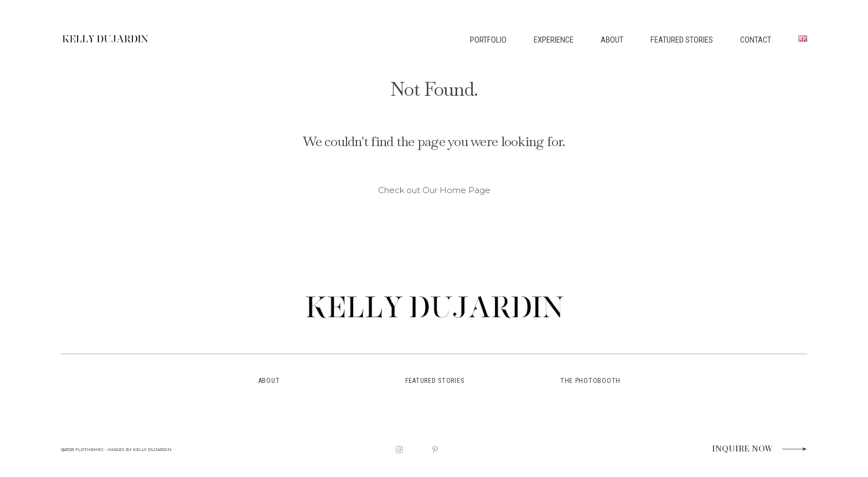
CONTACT (756, 40)
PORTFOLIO (488, 40)
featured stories (435, 381)
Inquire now (742, 449)
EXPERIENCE (554, 40)
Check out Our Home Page (434, 190)
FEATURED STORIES (682, 40)
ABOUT (612, 40)
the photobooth (590, 381)
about (269, 381)
